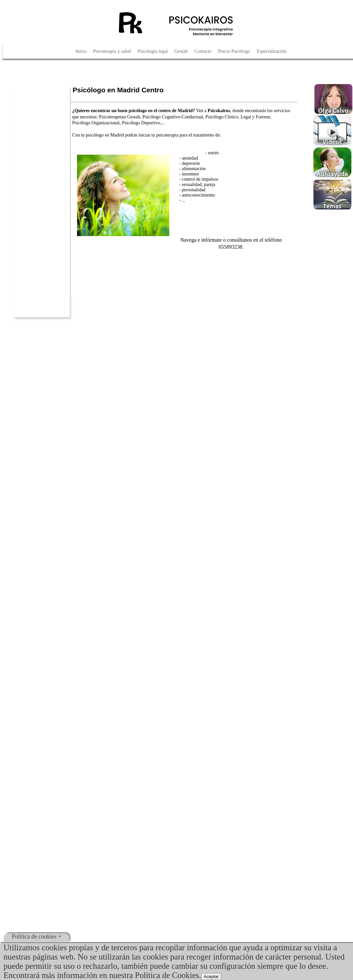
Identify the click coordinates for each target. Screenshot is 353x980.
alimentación (194, 169)
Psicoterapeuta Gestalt (120, 117)
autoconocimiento (198, 195)
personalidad (194, 190)
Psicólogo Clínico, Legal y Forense (238, 117)
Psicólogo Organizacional (96, 123)
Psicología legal (153, 51)
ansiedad (190, 158)
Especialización (271, 51)
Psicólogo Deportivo (141, 123)
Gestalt (181, 51)
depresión (191, 163)
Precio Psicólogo (234, 51)
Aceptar (211, 977)
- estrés (212, 153)
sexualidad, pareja (198, 184)
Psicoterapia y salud (112, 51)
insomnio (190, 174)
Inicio (81, 51)
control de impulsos (200, 179)
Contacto (203, 51)
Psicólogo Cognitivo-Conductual (173, 117)
